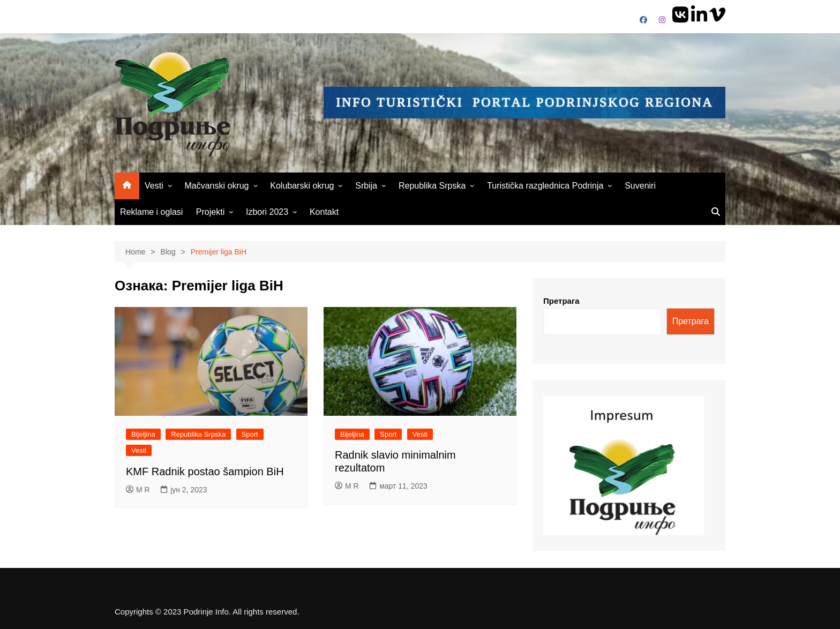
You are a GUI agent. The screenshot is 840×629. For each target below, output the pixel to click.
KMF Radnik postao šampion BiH (205, 471)
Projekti (210, 212)
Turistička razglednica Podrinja (545, 186)
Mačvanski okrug (216, 186)
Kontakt (324, 212)
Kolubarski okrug (302, 186)
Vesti (154, 186)
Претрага (561, 301)
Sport (250, 434)
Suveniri (640, 186)
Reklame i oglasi (151, 212)
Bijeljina (143, 434)
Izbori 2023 (267, 212)
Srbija (366, 186)
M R (138, 490)
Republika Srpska (432, 186)
